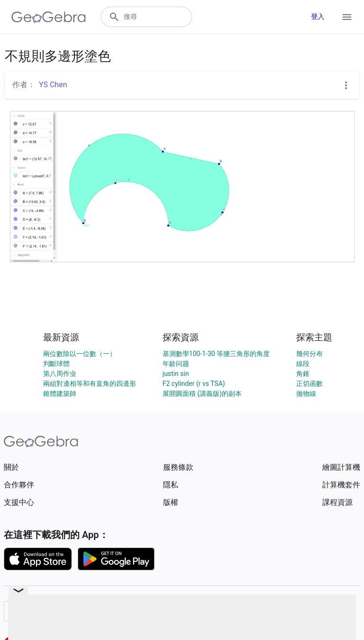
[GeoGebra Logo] (49, 17)
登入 (318, 17)
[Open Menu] (347, 17)
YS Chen (53, 85)
